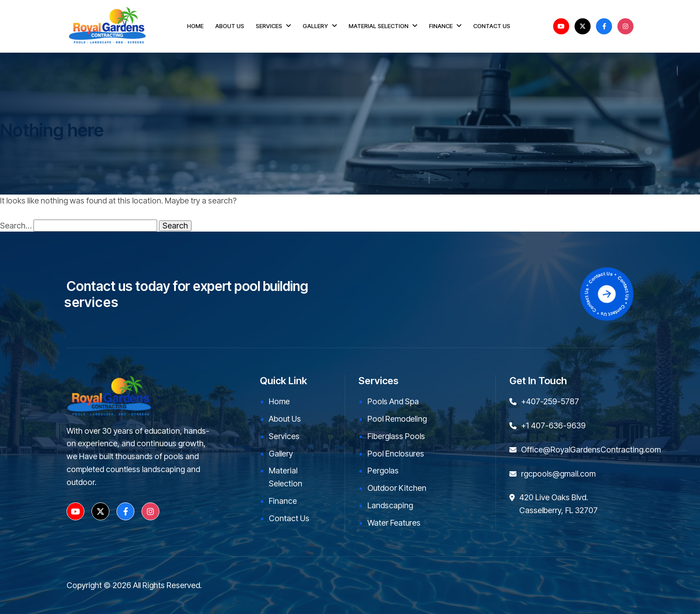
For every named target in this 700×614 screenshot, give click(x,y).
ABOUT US (230, 26)
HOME (195, 26)
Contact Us (289, 518)
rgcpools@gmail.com (558, 474)
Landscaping (390, 505)
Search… (16, 226)
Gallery (281, 454)
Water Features (394, 523)
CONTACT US (492, 26)
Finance (283, 501)
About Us (285, 419)
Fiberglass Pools (396, 436)
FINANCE (441, 26)
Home (279, 401)
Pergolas (383, 471)
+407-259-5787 (550, 401)
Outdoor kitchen (397, 488)
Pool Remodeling (397, 419)
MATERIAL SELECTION (379, 26)
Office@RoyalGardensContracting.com (591, 450)
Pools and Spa (393, 401)
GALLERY (315, 26)
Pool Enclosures (396, 454)
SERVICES (269, 26)
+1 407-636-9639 (553, 425)
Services (284, 436)
